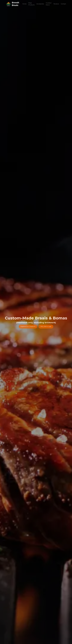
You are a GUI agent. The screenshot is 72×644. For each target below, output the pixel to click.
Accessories (40, 4)
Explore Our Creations (28, 327)
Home (24, 4)
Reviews (56, 4)
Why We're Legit (46, 327)
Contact (63, 4)
